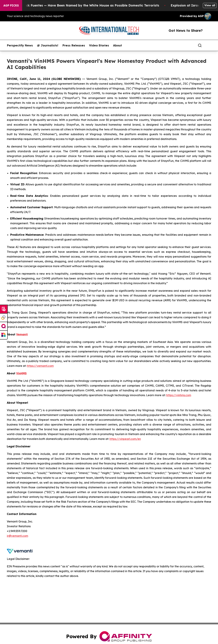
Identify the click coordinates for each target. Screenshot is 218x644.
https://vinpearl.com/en (125, 439)
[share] (209, 45)
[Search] (200, 45)
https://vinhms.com (179, 395)
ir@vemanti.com (17, 536)
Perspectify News (20, 45)
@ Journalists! (48, 45)
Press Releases (74, 45)
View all (210, 5)
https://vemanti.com (40, 366)
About (118, 45)
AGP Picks (11, 5)
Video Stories (99, 45)
